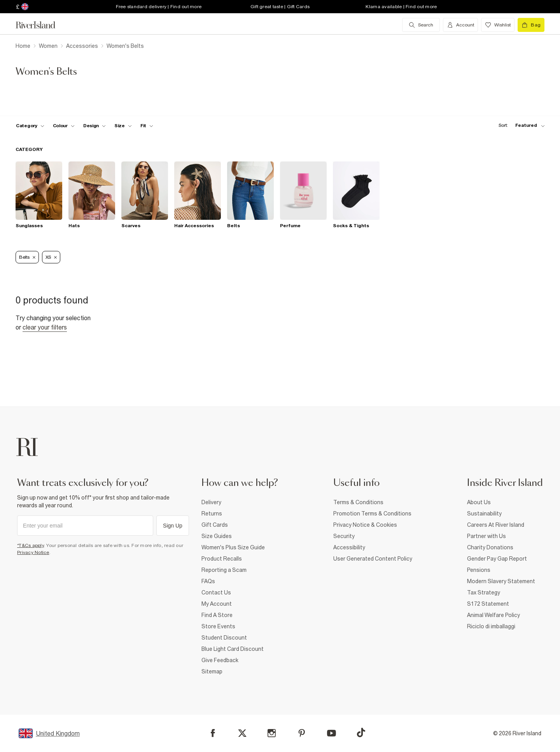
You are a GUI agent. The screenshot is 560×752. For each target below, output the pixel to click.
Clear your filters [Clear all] (45, 327)
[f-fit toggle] (147, 126)
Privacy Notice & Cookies (365, 525)
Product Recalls (222, 559)
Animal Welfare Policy (493, 615)
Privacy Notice (33, 552)
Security (344, 536)
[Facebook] (213, 733)
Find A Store (217, 615)
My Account (217, 604)
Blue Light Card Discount (233, 649)
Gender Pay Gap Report (497, 559)
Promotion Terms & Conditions (372, 514)
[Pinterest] (302, 733)
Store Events (218, 626)
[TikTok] (361, 733)
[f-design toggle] (94, 126)
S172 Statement (488, 604)
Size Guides (217, 536)
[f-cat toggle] (30, 126)
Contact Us (216, 592)
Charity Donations (490, 547)
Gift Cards (215, 525)
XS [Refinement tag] (51, 257)
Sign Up (173, 526)
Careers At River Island (496, 525)
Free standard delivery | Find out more (159, 7)
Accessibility (349, 547)
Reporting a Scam (224, 570)
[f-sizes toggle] (123, 126)
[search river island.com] (421, 25)
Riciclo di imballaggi (491, 626)
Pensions (479, 570)
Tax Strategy (484, 592)
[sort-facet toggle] (520, 125)
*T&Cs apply (31, 545)
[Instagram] (272, 733)
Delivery (211, 502)
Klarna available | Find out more (401, 7)
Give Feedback (220, 660)
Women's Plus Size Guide (233, 547)
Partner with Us (486, 536)
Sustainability (484, 514)
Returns (212, 514)
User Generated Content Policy (373, 559)
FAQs (208, 581)
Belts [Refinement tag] (27, 257)
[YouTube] (332, 733)
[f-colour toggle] (64, 126)
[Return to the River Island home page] (41, 25)
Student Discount (224, 638)
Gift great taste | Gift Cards (280, 7)
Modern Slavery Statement (501, 581)
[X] (242, 733)
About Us (479, 502)
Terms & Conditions (358, 502)
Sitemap (212, 671)
